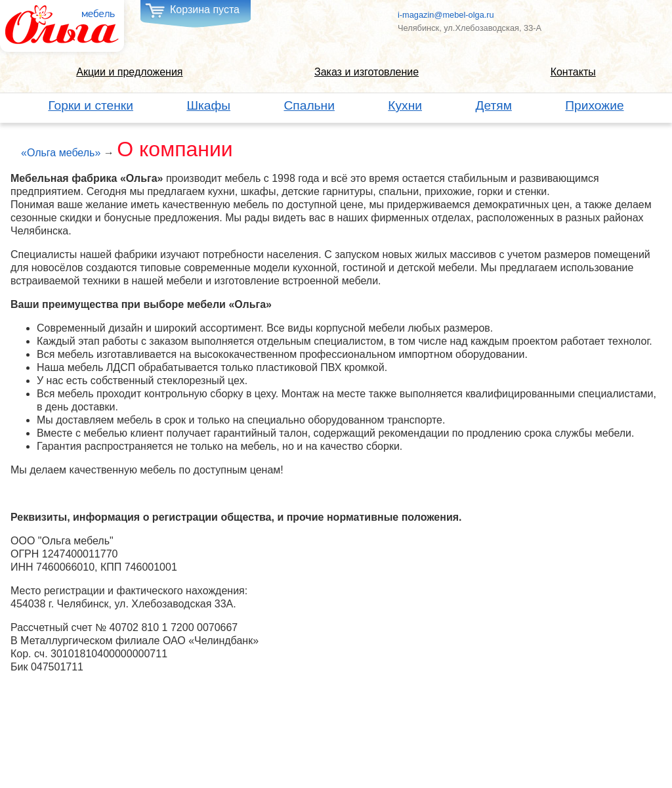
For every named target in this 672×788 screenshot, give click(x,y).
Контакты (573, 72)
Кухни (405, 105)
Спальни (309, 105)
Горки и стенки (91, 105)
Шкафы (208, 105)
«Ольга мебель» (61, 153)
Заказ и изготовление (367, 72)
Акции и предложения (129, 72)
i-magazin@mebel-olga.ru (446, 15)
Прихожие (594, 105)
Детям (493, 105)
